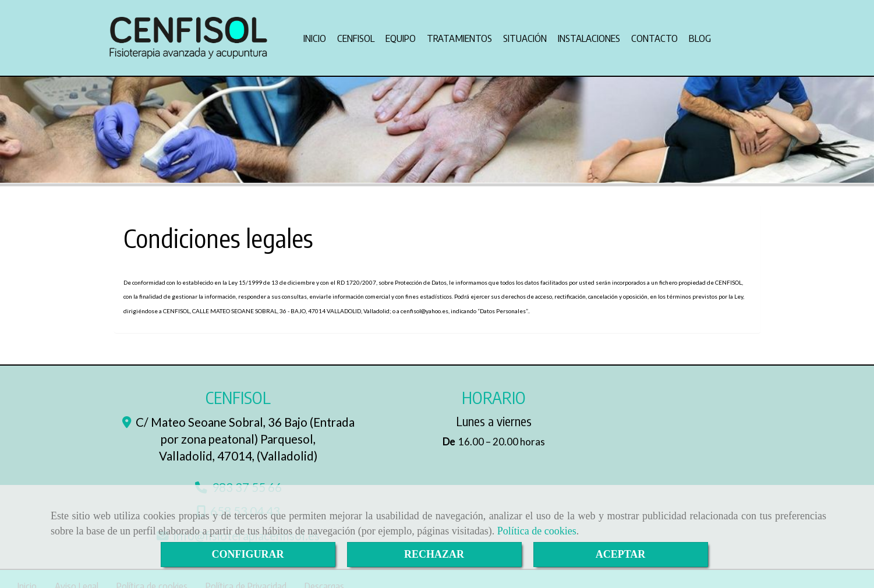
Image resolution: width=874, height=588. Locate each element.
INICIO (315, 35)
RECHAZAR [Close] (434, 554)
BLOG (700, 35)
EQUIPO (401, 35)
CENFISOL (356, 35)
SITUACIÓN (525, 35)
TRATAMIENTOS (459, 35)
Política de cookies (537, 531)
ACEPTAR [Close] (621, 554)
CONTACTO (654, 35)
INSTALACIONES (589, 35)
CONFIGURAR (248, 554)
